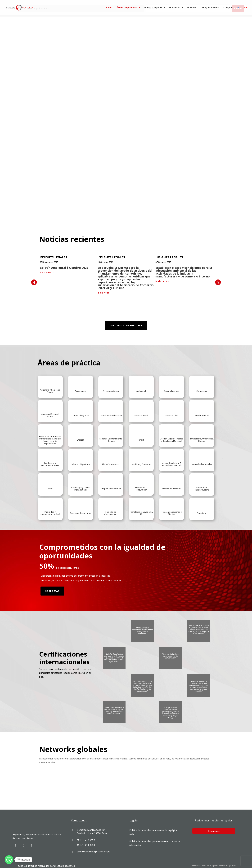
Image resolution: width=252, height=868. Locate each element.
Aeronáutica (80, 391)
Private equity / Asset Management (80, 489)
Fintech (141, 440)
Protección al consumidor (141, 489)
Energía (80, 440)
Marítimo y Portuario (141, 464)
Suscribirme (214, 831)
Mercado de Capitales (202, 464)
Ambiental (141, 391)
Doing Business (210, 8)
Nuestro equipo (153, 8)
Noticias (192, 8)
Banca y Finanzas (172, 391)
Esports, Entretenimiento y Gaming (111, 440)
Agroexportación (111, 391)
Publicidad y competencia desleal (50, 513)
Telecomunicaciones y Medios (172, 513)
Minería (50, 489)
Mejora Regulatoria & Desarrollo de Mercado (171, 464)
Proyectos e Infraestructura (202, 489)
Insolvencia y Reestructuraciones (50, 464)
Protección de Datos (172, 489)
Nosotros (174, 8)
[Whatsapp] (9, 860)
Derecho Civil (172, 415)
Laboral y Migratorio (80, 464)
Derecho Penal (141, 415)
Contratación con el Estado (50, 415)
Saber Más (52, 591)
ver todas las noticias (126, 325)
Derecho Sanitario (202, 415)
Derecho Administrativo (111, 415)
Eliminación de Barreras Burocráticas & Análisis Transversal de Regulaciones (50, 440)
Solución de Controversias (111, 513)
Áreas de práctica (127, 8)
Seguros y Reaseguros (80, 513)
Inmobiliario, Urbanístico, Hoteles (202, 440)
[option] (68, 265)
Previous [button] (34, 282)
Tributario (202, 513)
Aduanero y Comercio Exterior (50, 391)
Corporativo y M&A (80, 415)
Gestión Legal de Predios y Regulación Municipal (172, 440)
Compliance (202, 391)
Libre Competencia (111, 464)
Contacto (228, 8)
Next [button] (218, 282)
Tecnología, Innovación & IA (141, 513)
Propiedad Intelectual (111, 489)
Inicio (109, 8)
